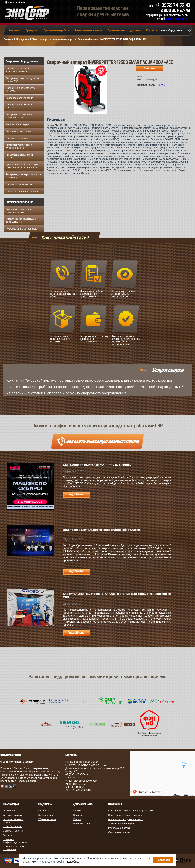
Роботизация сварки (120, 828)
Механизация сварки (18, 124)
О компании (10, 811)
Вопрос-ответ (46, 815)
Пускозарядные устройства (21, 229)
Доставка (135, 31)
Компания (15, 31)
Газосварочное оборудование (23, 191)
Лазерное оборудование (20, 98)
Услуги (77, 811)
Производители (116, 31)
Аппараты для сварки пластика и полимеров (23, 176)
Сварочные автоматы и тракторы (19, 106)
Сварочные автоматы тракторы (126, 815)
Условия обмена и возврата (13, 821)
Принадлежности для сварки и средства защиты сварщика (23, 166)
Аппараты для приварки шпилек (19, 156)
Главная (8, 39)
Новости (78, 815)
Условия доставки (13, 815)
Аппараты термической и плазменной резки (20, 146)
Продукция (32, 31)
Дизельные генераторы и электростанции (20, 211)
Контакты (152, 31)
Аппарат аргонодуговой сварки (126, 819)
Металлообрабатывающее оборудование (21, 220)
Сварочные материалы (19, 184)
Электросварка (41, 39)
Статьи (77, 819)
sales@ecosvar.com (178, 18)
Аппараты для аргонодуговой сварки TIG (22, 80)
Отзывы (7, 835)
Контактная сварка (64, 39)
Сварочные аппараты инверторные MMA (18, 70)
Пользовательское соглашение (13, 848)
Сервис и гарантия (14, 831)
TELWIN (161, 85)
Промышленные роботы (57, 31)
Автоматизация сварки (19, 131)
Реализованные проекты (89, 31)
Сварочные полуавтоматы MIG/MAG (21, 89)
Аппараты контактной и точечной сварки (19, 116)
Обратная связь (47, 819)
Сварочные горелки (17, 138)
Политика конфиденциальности (15, 841)
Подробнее (73, 862)
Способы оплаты (13, 826)
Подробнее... (76, 494)
